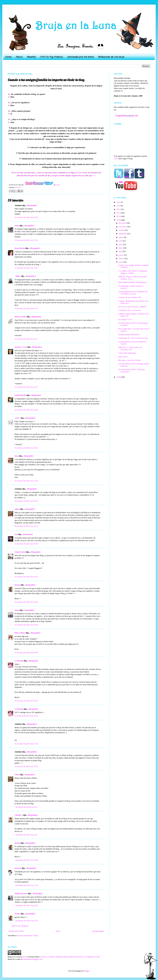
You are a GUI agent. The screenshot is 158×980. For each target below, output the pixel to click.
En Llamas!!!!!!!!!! (125, 320)
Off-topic (18, 187)
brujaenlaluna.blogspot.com (32, 959)
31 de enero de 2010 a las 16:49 (26, 544)
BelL (24, 957)
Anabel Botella (20, 395)
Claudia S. (19, 815)
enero (121, 262)
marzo (121, 255)
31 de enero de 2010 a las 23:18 (26, 766)
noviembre (123, 227)
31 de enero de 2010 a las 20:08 (26, 653)
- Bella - (18, 276)
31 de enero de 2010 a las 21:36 (26, 744)
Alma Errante (20, 552)
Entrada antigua (98, 931)
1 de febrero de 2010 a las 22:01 (26, 906)
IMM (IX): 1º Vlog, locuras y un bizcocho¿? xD (130, 348)
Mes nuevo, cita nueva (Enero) (130, 360)
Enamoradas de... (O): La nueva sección (133, 338)
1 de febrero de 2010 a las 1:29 (26, 835)
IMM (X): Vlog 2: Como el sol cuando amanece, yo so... (132, 278)
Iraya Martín (20, 248)
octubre (122, 230)
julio (121, 241)
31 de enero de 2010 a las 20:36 (26, 701)
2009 (119, 377)
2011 (119, 216)
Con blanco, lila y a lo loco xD (130, 310)
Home (8, 57)
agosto (121, 237)
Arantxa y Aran (21, 347)
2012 (119, 213)
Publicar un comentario (20, 926)
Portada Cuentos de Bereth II (129, 335)
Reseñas (31, 57)
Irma (17, 456)
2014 (119, 206)
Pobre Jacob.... (124, 357)
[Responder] (32, 205)
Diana (17, 610)
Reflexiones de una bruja (111, 57)
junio (121, 244)
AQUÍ (116, 159)
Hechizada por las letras (81, 57)
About (19, 57)
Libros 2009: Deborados (127, 353)
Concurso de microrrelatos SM (130, 297)
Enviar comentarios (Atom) (28, 936)
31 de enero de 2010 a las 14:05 (26, 448)
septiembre (123, 234)
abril (121, 251)
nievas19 (18, 868)
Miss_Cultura (20, 633)
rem (16, 534)
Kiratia (17, 585)
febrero (122, 259)
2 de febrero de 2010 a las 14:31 (26, 921)
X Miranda (19, 661)
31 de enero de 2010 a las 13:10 (26, 308)
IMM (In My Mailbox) (52, 57)
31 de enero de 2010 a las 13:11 (26, 339)
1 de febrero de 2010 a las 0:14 (26, 807)
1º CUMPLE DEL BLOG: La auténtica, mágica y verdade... (133, 272)
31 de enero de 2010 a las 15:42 (26, 481)
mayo (121, 248)
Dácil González (20, 317)
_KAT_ (17, 418)
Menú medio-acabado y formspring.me (133, 282)
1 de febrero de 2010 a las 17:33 (26, 885)
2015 (119, 202)
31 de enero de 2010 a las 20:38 (26, 716)
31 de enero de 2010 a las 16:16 (26, 501)
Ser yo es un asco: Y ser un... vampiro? (133, 307)
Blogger (86, 971)
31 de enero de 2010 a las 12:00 (26, 217)
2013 (119, 209)
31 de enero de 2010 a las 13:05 (26, 268)
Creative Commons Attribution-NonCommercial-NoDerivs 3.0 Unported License (70, 957)
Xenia (17, 226)
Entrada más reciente (16, 931)
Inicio (58, 931)
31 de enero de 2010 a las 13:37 (26, 387)
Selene (17, 509)
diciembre (123, 223)
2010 (119, 220)
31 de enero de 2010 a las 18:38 (26, 602)
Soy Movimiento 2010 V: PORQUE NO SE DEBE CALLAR (133, 293)
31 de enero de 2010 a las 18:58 (26, 625)
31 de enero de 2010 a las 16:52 (26, 577)
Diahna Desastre (21, 894)
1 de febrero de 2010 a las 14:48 (26, 860)
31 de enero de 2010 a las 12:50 (26, 240)
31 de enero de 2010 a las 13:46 (26, 410)
